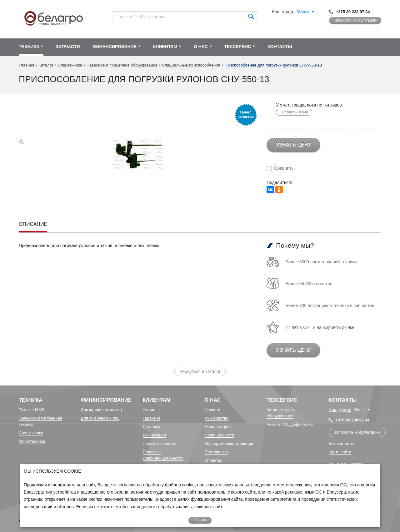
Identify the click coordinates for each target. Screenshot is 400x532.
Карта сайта (340, 452)
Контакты (343, 400)
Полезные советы (160, 443)
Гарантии (152, 418)
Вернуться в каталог (200, 371)
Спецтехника (70, 65)
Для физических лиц (100, 418)
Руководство (217, 418)
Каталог (46, 65)
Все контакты (341, 443)
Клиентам (157, 400)
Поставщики (216, 452)
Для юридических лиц (101, 410)
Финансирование (106, 400)
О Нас (213, 400)
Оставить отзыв (294, 112)
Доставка (152, 427)
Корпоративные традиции (229, 443)
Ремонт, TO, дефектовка (290, 424)
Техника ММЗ (31, 410)
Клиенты (213, 460)
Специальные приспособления (191, 65)
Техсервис (282, 400)
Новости (212, 410)
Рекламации (154, 435)
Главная (26, 65)
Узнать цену (293, 145)
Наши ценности (219, 435)
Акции (148, 410)
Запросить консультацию (355, 20)
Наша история (218, 427)
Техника (31, 400)
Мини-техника (32, 441)
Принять (200, 520)
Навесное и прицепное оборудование (122, 65)
